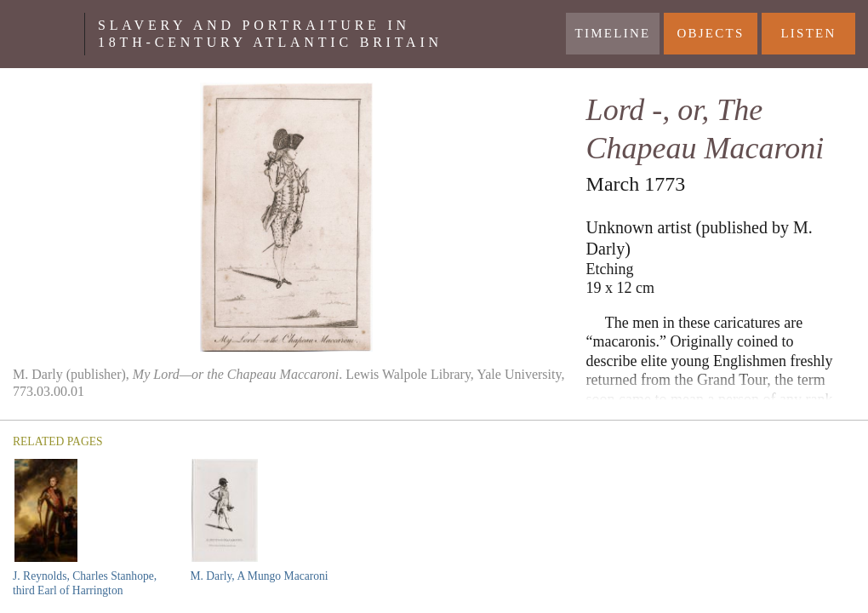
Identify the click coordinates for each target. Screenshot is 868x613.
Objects (710, 33)
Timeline (613, 33)
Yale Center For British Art (49, 34)
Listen (808, 33)
